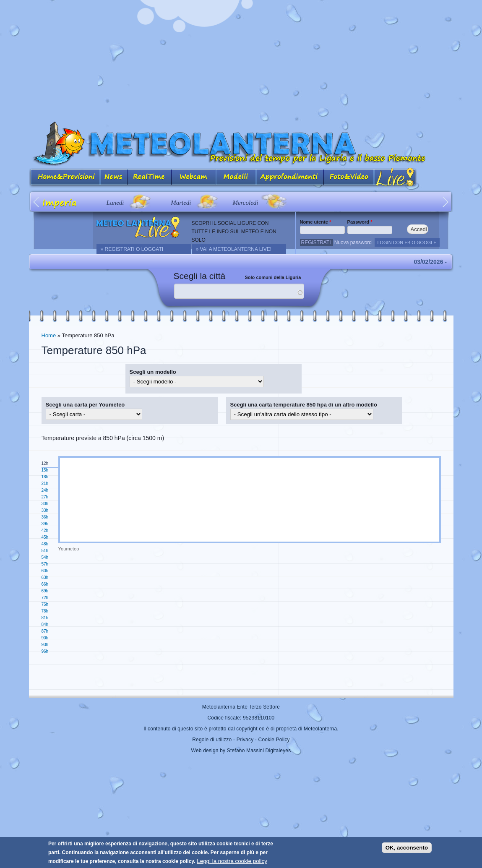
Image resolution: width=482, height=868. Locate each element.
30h (45, 504)
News (114, 178)
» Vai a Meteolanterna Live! (234, 249)
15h (45, 470)
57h (45, 564)
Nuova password (353, 242)
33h (45, 510)
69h (45, 591)
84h (45, 624)
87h (45, 631)
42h (45, 530)
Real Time (150, 178)
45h (45, 537)
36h (45, 517)
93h (45, 645)
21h (45, 484)
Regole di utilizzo (212, 740)
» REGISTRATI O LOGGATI (132, 249)
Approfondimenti (290, 178)
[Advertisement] (241, 59)
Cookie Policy (274, 740)
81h (45, 618)
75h (45, 604)
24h (45, 490)
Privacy (245, 740)
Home (49, 335)
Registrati (316, 242)
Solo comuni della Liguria (273, 277)
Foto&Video (349, 178)
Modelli (236, 178)
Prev (37, 202)
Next (446, 202)
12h (45, 463)
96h (45, 651)
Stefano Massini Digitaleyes (259, 751)
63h (45, 577)
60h (45, 571)
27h (45, 497)
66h (45, 584)
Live (395, 178)
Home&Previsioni (65, 178)
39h (45, 524)
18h (45, 477)
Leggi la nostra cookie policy (232, 861)
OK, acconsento (407, 848)
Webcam (194, 178)
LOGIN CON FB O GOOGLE (407, 242)
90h (45, 638)
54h (45, 557)
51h (45, 551)
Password (360, 222)
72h (45, 598)
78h (45, 611)
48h (45, 544)
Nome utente (316, 222)
